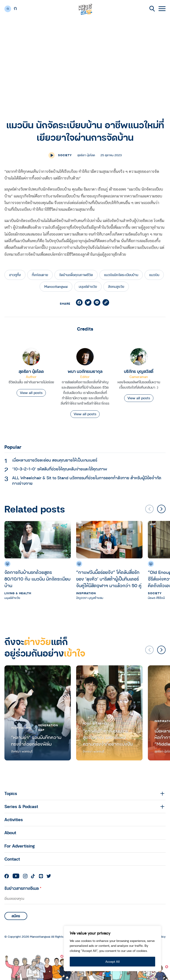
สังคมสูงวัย (116, 286)
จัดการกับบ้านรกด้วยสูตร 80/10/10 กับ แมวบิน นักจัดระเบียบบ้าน (37, 579)
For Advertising (20, 846)
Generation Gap (48, 728)
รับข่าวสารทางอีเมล (23, 888)
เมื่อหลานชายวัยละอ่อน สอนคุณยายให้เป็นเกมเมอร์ (55, 460)
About (10, 833)
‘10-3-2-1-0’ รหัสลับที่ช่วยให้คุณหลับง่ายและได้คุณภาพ (60, 469)
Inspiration (86, 593)
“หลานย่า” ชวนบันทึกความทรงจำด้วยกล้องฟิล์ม (36, 741)
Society (65, 155)
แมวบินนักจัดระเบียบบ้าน (121, 275)
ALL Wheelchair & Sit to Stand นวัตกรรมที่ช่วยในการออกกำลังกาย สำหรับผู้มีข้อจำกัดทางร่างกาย (87, 480)
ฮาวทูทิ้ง (15, 275)
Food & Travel (95, 723)
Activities (14, 819)
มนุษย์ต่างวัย (88, 286)
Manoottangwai (56, 286)
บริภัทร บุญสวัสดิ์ (139, 371)
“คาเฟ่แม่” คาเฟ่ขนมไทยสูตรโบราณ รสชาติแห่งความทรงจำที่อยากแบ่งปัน (108, 737)
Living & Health (18, 593)
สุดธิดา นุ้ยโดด (31, 371)
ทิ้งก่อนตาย (40, 275)
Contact (12, 859)
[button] (161, 509)
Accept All (113, 961)
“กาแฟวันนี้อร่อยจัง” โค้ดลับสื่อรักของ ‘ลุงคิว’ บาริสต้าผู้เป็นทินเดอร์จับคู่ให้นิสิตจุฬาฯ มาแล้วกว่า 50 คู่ (109, 579)
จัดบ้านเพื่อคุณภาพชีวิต (76, 275)
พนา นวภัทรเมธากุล (85, 371)
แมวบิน (154, 275)
